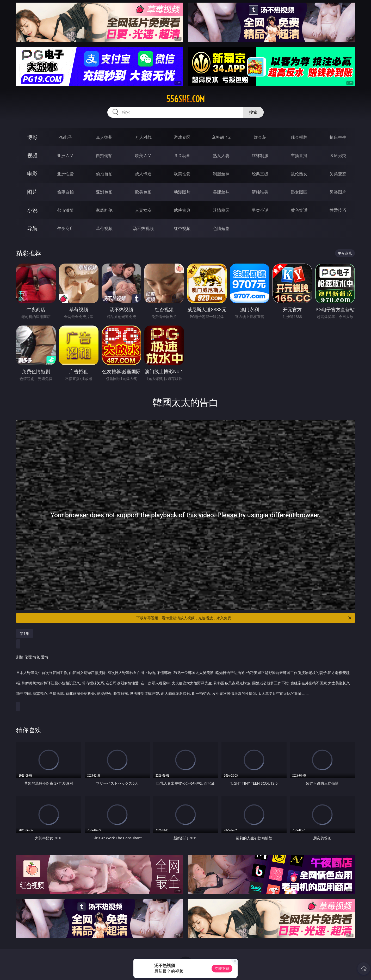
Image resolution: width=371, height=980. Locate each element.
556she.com (185, 99)
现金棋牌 (299, 137)
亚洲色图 (104, 192)
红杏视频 (182, 228)
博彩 (32, 137)
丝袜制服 (260, 155)
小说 (32, 210)
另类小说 (260, 210)
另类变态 (338, 174)
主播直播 (299, 155)
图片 (32, 192)
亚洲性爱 (65, 174)
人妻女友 (143, 210)
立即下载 (222, 968)
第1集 (24, 633)
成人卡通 (143, 174)
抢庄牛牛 (338, 137)
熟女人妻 (221, 155)
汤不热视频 (143, 228)
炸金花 (260, 137)
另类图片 (338, 192)
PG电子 (65, 137)
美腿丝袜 (221, 192)
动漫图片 (182, 192)
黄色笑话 (299, 210)
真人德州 (104, 137)
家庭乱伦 (104, 210)
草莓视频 (104, 228)
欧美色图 (143, 192)
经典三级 (260, 174)
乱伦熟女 (299, 174)
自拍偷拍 (104, 155)
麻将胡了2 (221, 137)
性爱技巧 (338, 210)
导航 (32, 228)
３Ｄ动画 (182, 155)
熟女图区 (299, 192)
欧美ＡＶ (143, 155)
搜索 (253, 112)
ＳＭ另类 (338, 155)
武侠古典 (182, 210)
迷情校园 (221, 210)
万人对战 (143, 137)
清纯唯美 (260, 192)
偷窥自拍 (65, 192)
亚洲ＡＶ (65, 155)
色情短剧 (221, 228)
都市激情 (65, 210)
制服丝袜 (221, 174)
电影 (32, 174)
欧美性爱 (182, 174)
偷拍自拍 (104, 174)
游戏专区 (182, 137)
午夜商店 (65, 228)
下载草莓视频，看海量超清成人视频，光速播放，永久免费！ (244, 618)
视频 (32, 155)
